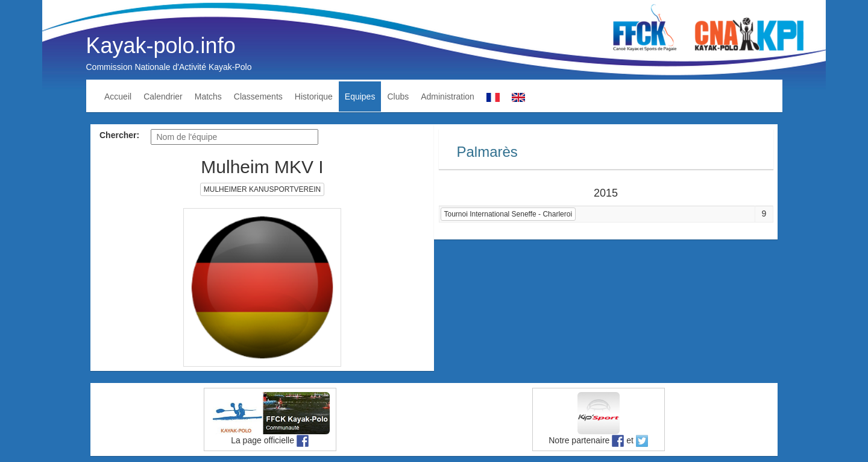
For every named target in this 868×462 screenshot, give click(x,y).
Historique (314, 97)
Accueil (118, 97)
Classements (258, 97)
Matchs (208, 97)
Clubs (398, 97)
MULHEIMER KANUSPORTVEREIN (262, 189)
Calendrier (163, 97)
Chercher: (119, 135)
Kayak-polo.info (161, 46)
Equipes (360, 97)
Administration (448, 97)
